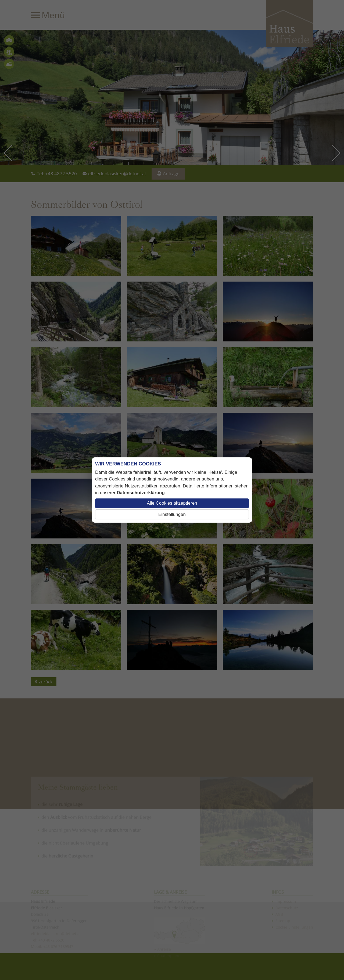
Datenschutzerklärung (141, 493)
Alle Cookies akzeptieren (172, 503)
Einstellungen (172, 514)
